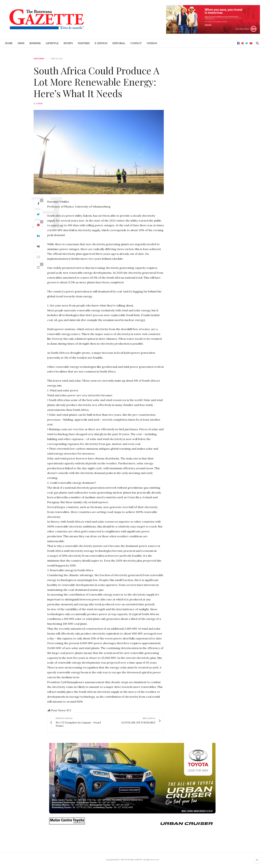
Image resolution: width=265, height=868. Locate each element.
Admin (39, 103)
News (21, 43)
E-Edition (101, 43)
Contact (136, 43)
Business (35, 43)
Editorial (119, 43)
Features (84, 43)
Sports (68, 43)
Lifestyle (52, 43)
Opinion (152, 43)
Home (9, 43)
